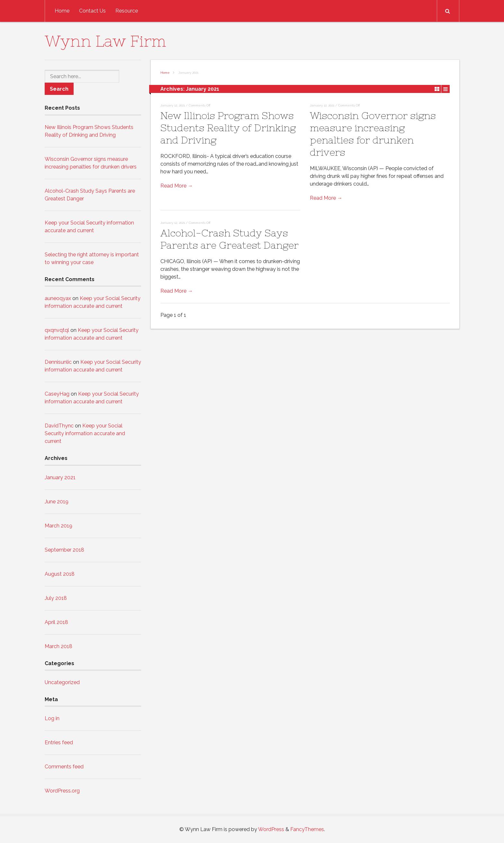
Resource (127, 11)
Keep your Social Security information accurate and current (85, 433)
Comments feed (64, 767)
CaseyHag (57, 394)
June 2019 (57, 502)
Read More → (177, 186)
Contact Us (92, 11)
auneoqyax (58, 298)
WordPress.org (62, 791)
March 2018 (59, 646)
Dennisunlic (58, 362)
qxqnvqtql (57, 330)
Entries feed (59, 742)
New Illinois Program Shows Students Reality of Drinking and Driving (228, 128)
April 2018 (56, 622)
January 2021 (60, 477)
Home (62, 11)
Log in (52, 718)
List (446, 89)
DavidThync (59, 426)
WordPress (271, 829)
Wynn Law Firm (105, 41)
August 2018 (60, 574)
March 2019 (59, 526)
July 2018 (56, 598)
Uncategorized (62, 682)
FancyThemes (307, 829)
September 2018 (64, 550)
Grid (437, 89)
